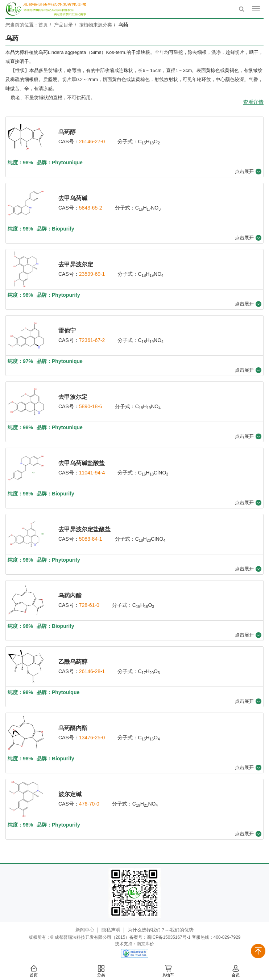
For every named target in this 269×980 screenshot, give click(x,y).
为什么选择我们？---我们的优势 (161, 930)
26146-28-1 (92, 671)
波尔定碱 (70, 794)
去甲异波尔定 (76, 264)
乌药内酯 (70, 595)
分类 (101, 971)
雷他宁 (67, 331)
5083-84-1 (91, 539)
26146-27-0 (92, 141)
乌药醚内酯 (73, 728)
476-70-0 (89, 804)
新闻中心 (85, 930)
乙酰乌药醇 (73, 662)
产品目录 (63, 25)
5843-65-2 (91, 208)
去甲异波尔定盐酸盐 (84, 529)
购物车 (168, 971)
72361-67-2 (92, 340)
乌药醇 (67, 132)
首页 (34, 971)
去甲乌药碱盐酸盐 (82, 463)
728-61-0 (89, 605)
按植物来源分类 (96, 25)
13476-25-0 (92, 738)
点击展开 (248, 172)
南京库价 (145, 944)
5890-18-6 (91, 406)
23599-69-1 (92, 274)
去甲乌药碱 (73, 198)
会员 (235, 971)
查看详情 (253, 102)
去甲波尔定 (73, 397)
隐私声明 (111, 930)
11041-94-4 (92, 473)
